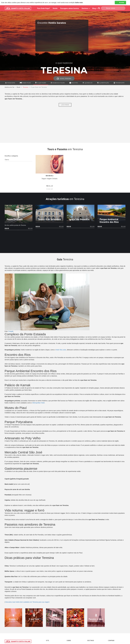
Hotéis (55, 8)
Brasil (18, 87)
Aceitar (120, 3)
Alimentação (103, 83)
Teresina (25, 87)
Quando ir (87, 83)
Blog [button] (95, 8)
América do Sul (9, 87)
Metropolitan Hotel (39, 403)
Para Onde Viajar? (44, 8)
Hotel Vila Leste (61, 350)
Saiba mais (79, 3)
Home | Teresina (64, 79)
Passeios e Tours (58, 83)
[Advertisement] (65, 125)
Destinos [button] (86, 8)
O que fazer (41, 83)
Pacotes (74, 83)
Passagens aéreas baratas (70, 8)
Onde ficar (25, 83)
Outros (7, 160)
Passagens (10, 83)
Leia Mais (65, 105)
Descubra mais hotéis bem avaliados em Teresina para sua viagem (27, 602)
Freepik (11, 331)
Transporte (119, 83)
